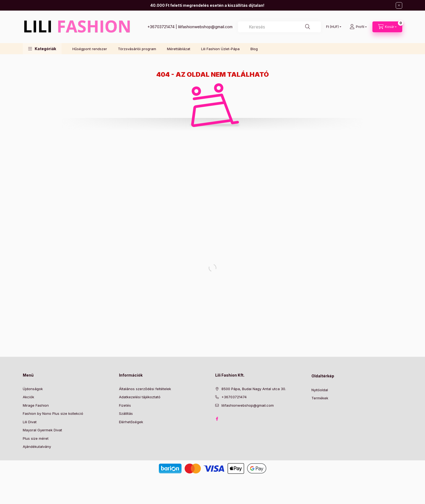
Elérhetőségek (131, 422)
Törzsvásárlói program (137, 49)
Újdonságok (33, 389)
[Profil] (358, 27)
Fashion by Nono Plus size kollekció (53, 413)
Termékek (320, 398)
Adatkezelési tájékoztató (140, 397)
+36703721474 (161, 27)
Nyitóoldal (320, 390)
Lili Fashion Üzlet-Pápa (220, 49)
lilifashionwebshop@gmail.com (205, 27)
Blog (254, 49)
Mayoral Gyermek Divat (42, 430)
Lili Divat (30, 422)
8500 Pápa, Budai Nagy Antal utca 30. (254, 389)
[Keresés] (308, 27)
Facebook (217, 419)
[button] (42, 49)
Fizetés (125, 405)
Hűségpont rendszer (90, 49)
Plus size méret (36, 438)
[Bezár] (399, 5)
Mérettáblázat (179, 49)
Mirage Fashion (36, 405)
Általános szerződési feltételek (145, 389)
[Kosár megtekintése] (387, 27)
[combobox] (279, 27)
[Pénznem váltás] (332, 27)
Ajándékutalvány (37, 447)
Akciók (28, 397)
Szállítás (126, 413)
